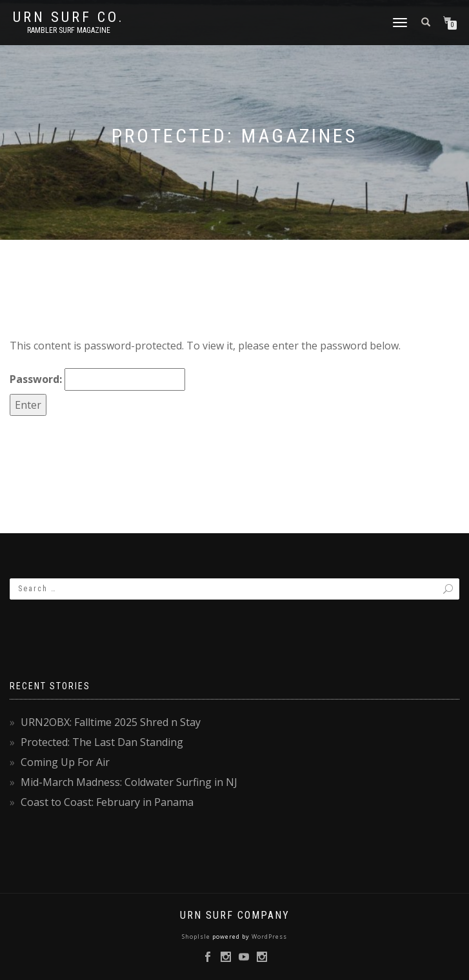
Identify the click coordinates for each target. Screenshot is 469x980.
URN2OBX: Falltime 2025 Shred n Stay (111, 722)
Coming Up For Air (65, 762)
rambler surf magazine (69, 30)
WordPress (268, 936)
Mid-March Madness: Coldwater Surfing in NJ (129, 782)
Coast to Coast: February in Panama (107, 802)
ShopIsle (197, 936)
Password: (97, 379)
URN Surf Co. (69, 17)
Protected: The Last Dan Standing (102, 742)
